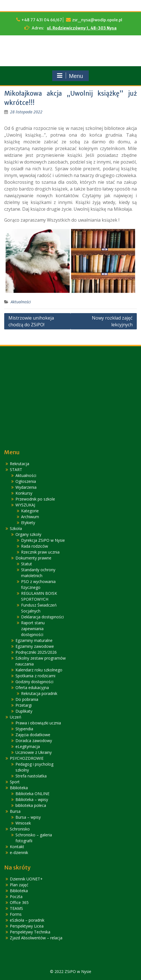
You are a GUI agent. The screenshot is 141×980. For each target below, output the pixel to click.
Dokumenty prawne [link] (33, 558)
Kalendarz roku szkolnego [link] (39, 670)
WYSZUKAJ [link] (25, 505)
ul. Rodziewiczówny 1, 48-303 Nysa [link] (82, 28)
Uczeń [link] (16, 717)
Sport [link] (15, 782)
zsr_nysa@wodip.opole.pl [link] (97, 20)
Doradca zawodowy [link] (34, 741)
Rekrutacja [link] (20, 464)
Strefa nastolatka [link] (31, 776)
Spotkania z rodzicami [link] (35, 676)
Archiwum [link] (30, 517)
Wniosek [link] (23, 823)
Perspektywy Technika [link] (30, 932)
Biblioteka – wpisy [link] (32, 799)
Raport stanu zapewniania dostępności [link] (33, 629)
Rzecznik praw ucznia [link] (40, 552)
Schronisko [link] (20, 829)
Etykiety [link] (28, 523)
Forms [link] (16, 914)
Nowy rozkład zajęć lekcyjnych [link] (112, 321)
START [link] (16, 470)
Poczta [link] (16, 897)
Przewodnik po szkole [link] (35, 499)
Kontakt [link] (17, 847)
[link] (26, 112)
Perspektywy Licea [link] (27, 926)
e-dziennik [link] (19, 852)
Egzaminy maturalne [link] (34, 640)
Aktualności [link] (21, 302)
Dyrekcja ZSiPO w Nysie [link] (43, 540)
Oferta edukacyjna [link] (32, 688)
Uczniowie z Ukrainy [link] (34, 752)
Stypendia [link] (24, 729)
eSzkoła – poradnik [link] (27, 920)
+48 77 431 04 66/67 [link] (42, 20)
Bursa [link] (15, 811)
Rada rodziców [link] (35, 546)
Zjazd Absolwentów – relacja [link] (36, 938)
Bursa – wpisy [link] (28, 817)
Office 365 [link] (19, 902)
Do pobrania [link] (27, 699)
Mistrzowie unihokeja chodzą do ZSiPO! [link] (31, 321)
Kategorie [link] (30, 511)
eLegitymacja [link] (28, 746)
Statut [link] (27, 564)
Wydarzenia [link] (26, 487)
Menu (70, 76)
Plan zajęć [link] (19, 885)
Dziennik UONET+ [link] (26, 879)
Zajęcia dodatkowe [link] (33, 735)
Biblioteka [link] (19, 788)
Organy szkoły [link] (28, 534)
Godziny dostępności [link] (34, 682)
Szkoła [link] (16, 528)
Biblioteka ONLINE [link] (32, 794)
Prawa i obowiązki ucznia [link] (38, 723)
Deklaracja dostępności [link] (42, 617)
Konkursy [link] (24, 493)
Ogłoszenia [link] (26, 481)
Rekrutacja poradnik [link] (39, 693)
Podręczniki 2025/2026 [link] (36, 652)
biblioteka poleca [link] (31, 805)
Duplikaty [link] (24, 711)
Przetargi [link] (24, 705)
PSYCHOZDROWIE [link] (27, 758)
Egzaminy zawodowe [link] (35, 646)
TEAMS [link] (16, 908)
